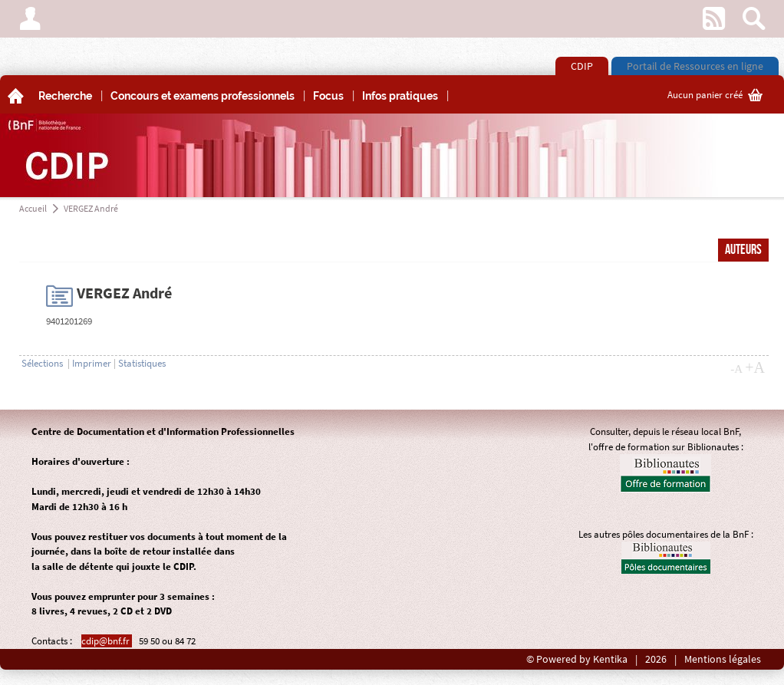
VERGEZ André (91, 208)
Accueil (33, 208)
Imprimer (92, 363)
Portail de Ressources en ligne (695, 66)
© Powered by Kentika (577, 659)
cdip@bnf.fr (107, 641)
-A (736, 369)
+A (755, 367)
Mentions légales (723, 659)
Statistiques (142, 363)
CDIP (582, 66)
